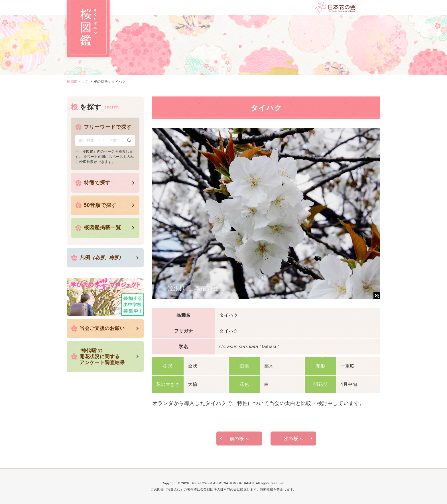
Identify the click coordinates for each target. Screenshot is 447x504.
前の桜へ (239, 439)
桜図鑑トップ (78, 82)
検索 (129, 140)
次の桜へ (293, 439)
